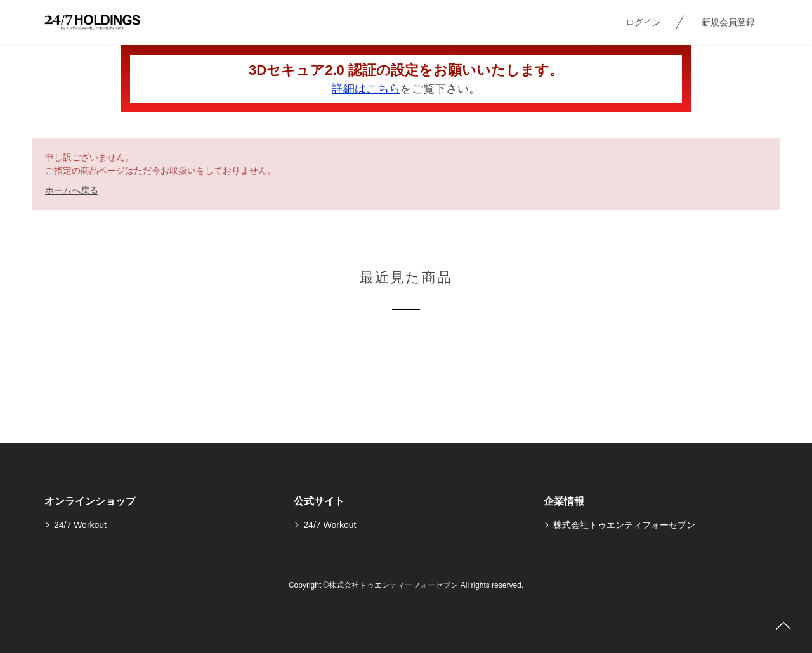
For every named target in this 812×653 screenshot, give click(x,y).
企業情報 (564, 501)
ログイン (643, 22)
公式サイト (319, 501)
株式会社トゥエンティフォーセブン (624, 525)
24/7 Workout (80, 525)
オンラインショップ (90, 501)
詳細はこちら (366, 89)
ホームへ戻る (72, 190)
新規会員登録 (728, 22)
